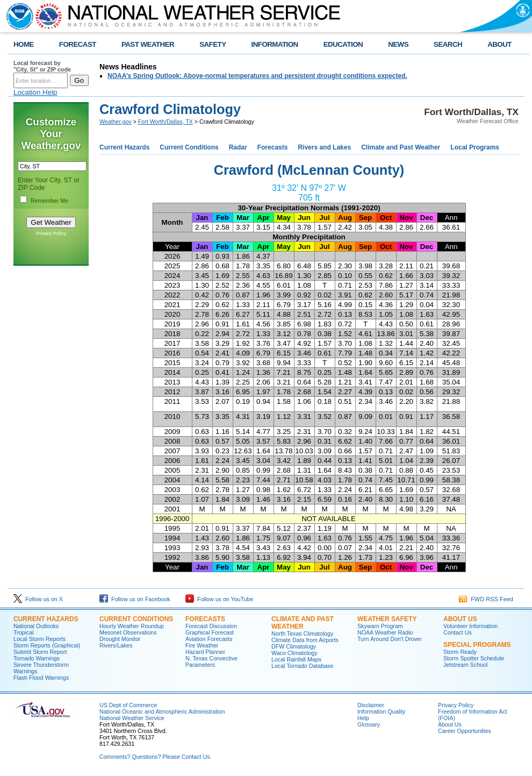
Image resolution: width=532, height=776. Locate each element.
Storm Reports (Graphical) (47, 645)
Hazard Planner (205, 652)
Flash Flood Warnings (41, 678)
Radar (238, 147)
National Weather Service (132, 718)
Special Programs (477, 645)
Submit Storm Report (40, 652)
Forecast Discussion (211, 626)
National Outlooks (36, 626)
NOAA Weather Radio (385, 632)
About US (460, 619)
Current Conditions (189, 147)
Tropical (24, 632)
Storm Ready (460, 652)
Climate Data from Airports (305, 640)
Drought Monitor (120, 639)
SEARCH (448, 44)
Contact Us (458, 632)
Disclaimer (371, 705)
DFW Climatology (294, 646)
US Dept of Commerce (128, 705)
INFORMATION (275, 44)
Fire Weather (202, 645)
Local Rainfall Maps (296, 659)
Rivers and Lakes (324, 147)
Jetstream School (465, 665)
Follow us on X (38, 599)
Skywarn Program (380, 626)
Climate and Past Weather (401, 147)
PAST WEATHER (148, 44)
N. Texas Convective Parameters (211, 661)
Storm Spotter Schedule (474, 658)
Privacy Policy (51, 233)
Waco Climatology (294, 653)
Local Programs (475, 147)
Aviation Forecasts (209, 639)
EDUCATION (343, 44)
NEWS (398, 44)
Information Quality (381, 711)
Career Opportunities (465, 731)
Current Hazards (124, 147)
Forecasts (273, 147)
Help (363, 718)
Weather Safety (387, 619)
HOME (24, 44)
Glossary (369, 724)
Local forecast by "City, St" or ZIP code (42, 66)
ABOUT (499, 44)
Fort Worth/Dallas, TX (166, 122)
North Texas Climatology (302, 633)
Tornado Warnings (37, 658)
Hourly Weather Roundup (132, 626)
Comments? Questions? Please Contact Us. (155, 757)
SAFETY (213, 44)
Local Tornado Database (302, 666)
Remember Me (49, 201)
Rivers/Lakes (116, 645)
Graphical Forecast (210, 632)
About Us (450, 724)
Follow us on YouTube (219, 599)
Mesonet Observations (128, 632)
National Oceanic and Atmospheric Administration (162, 711)
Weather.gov (116, 122)
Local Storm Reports (39, 639)
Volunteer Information (470, 626)
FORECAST (78, 44)
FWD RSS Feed (486, 599)
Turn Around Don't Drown (390, 639)
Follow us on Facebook (135, 599)
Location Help (35, 92)
